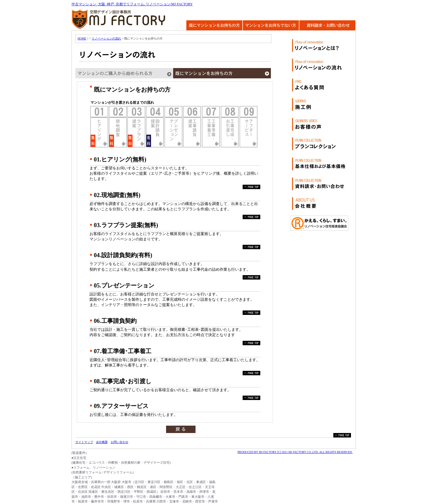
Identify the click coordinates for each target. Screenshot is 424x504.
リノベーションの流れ (106, 38)
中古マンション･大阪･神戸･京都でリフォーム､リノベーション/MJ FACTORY (132, 4)
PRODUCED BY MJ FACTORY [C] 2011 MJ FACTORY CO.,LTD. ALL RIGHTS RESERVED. (295, 452)
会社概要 (102, 442)
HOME (82, 38)
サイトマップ (84, 442)
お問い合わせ (120, 442)
